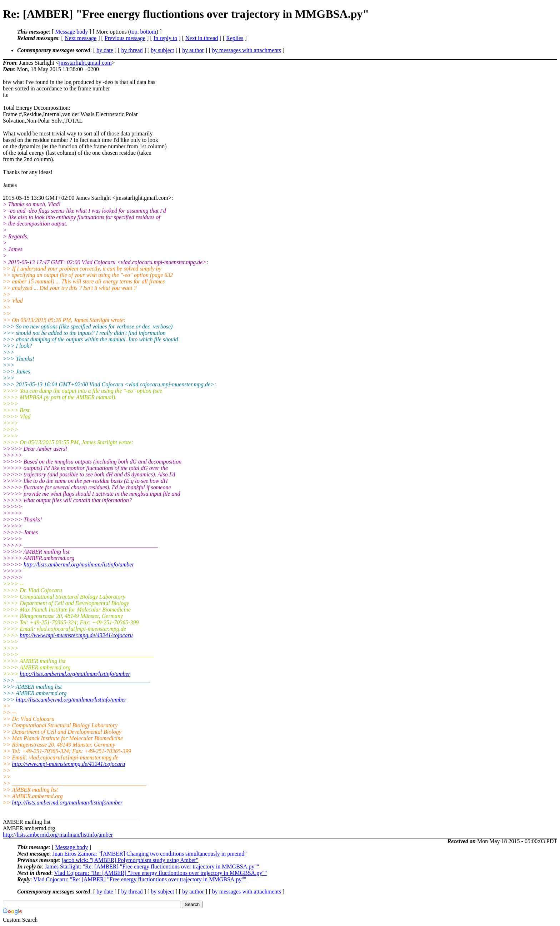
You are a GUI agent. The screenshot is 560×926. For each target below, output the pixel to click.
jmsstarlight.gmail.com (85, 63)
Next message (81, 38)
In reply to (166, 38)
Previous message (125, 38)
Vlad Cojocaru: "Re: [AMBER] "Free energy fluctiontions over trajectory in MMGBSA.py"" (160, 873)
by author (193, 50)
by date (105, 50)
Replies (235, 38)
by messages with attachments (247, 50)
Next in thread (202, 38)
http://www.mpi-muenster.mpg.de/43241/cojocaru (76, 635)
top (134, 32)
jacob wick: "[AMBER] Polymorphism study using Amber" (130, 860)
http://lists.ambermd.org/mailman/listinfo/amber (79, 564)
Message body (71, 32)
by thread (132, 50)
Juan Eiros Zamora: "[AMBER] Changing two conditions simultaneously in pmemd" (150, 854)
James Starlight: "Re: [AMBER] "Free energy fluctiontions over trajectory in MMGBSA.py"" (152, 866)
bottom (148, 32)
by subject (162, 50)
